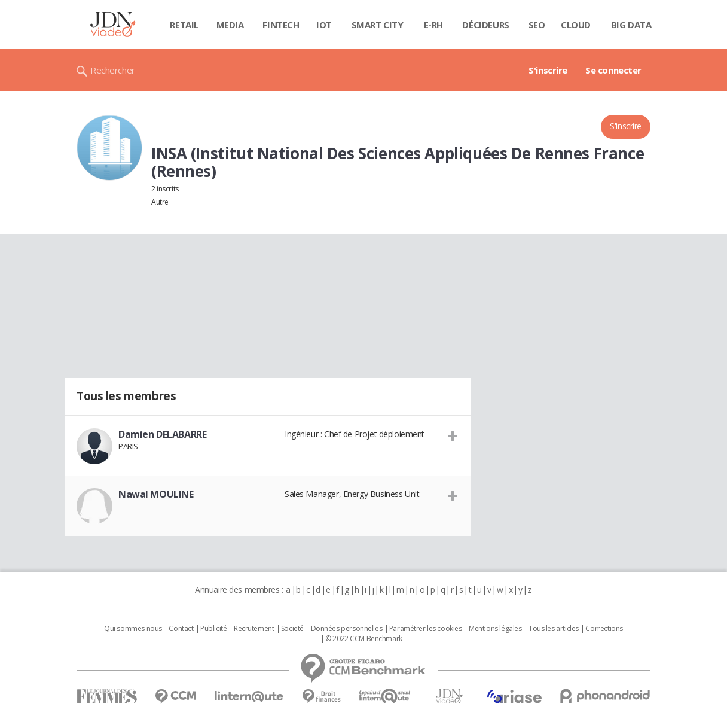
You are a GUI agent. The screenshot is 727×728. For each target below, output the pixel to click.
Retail (184, 25)
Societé (292, 629)
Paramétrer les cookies (426, 629)
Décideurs (485, 25)
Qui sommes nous (133, 629)
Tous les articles (554, 629)
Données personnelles (347, 629)
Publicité (213, 629)
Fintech (281, 25)
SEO (537, 25)
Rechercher (113, 70)
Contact (181, 629)
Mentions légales (495, 629)
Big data (631, 25)
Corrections (604, 629)
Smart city (378, 25)
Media (230, 25)
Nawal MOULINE (156, 494)
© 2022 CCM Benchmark (364, 639)
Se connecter (613, 70)
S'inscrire (548, 70)
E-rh (433, 25)
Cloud (576, 25)
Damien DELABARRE (162, 434)
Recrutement (254, 629)
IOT (324, 25)
